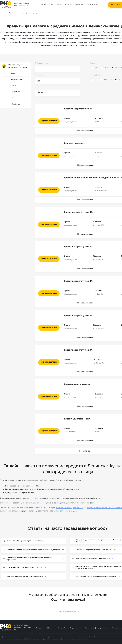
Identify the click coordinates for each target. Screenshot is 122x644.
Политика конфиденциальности (97, 628)
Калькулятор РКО (64, 5)
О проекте (39, 628)
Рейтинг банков (47, 5)
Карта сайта (62, 628)
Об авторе (51, 628)
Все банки (16, 104)
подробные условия (49, 121)
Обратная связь (76, 628)
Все (39, 81)
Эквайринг (79, 5)
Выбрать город (93, 5)
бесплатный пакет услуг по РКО (70, 508)
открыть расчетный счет (36, 503)
